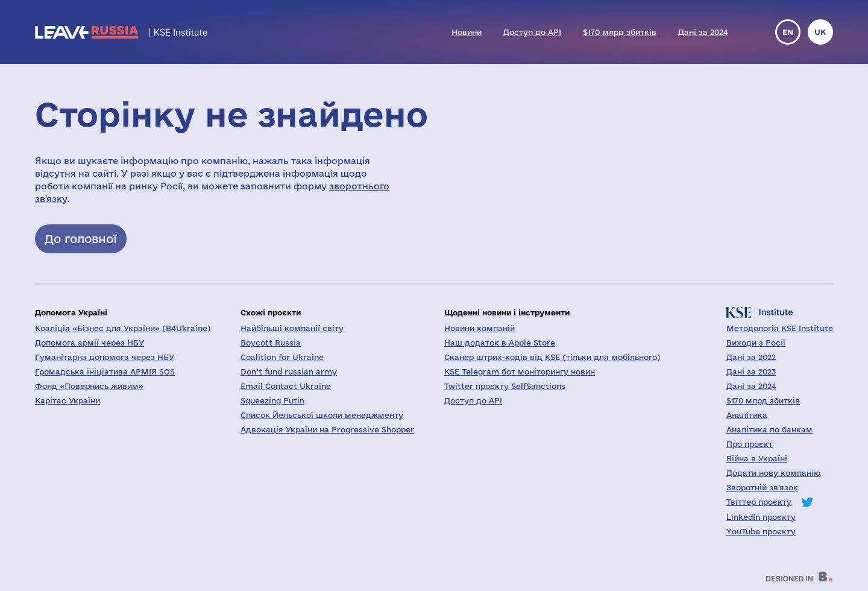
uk (820, 32)
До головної (81, 239)
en (788, 32)
